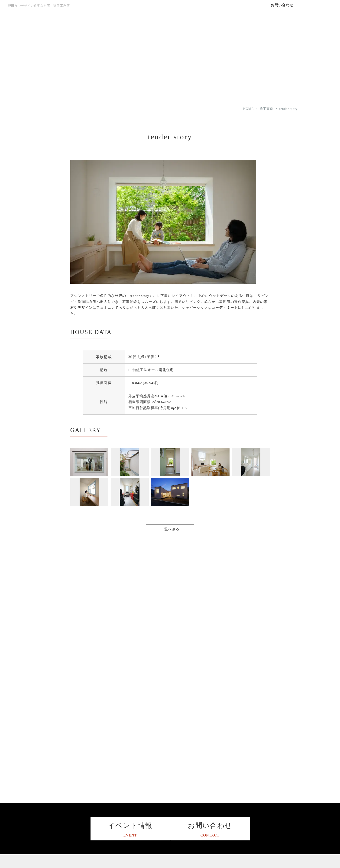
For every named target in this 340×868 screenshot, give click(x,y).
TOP (106, 28)
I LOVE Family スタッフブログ (272, 757)
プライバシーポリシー (264, 775)
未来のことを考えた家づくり (213, 802)
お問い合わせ (282, 5)
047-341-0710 (73, 774)
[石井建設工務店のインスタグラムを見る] (45, 803)
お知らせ (254, 784)
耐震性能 (198, 738)
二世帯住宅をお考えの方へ (211, 784)
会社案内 (280, 28)
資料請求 (254, 802)
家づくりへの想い (141, 28)
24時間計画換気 (203, 757)
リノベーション (203, 821)
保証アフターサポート (151, 766)
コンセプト (176, 28)
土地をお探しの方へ (206, 830)
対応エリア (142, 775)
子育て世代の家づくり (208, 793)
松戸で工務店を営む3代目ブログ (272, 747)
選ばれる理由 (210, 28)
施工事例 (245, 28)
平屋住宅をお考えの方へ (209, 775)
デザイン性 (199, 747)
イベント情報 (258, 793)
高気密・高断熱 (203, 729)
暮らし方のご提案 (204, 812)
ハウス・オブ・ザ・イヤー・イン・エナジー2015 (157, 805)
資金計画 (198, 766)
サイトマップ (258, 766)
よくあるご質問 (146, 816)
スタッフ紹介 (144, 793)
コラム (253, 738)
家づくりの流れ (146, 757)
